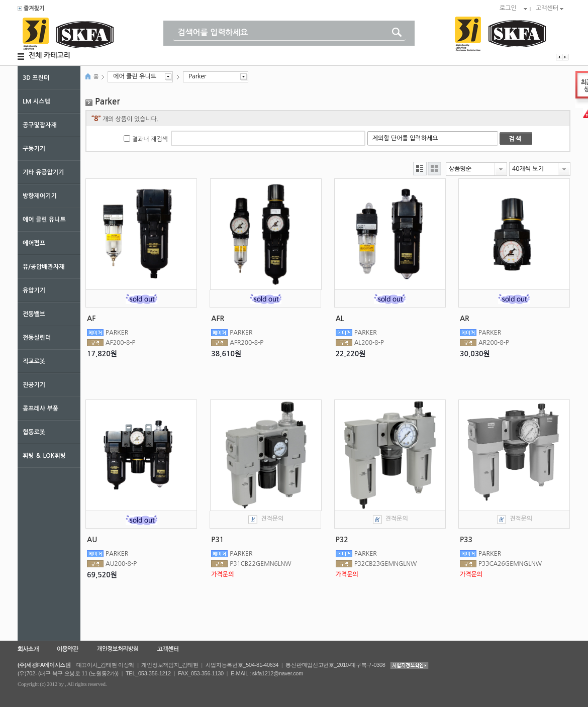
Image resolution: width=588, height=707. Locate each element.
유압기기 (34, 290)
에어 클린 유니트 (44, 220)
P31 (217, 540)
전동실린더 (37, 338)
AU (92, 540)
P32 (342, 540)
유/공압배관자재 (43, 267)
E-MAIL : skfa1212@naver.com (267, 673)
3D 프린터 (36, 78)
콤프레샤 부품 (40, 409)
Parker (197, 76)
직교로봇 (34, 361)
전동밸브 (34, 314)
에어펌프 (34, 243)
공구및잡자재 (40, 125)
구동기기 (34, 149)
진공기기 (34, 385)
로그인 (508, 8)
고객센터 (547, 8)
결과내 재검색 (150, 139)
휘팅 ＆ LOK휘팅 (44, 456)
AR (465, 319)
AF (91, 319)
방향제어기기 (40, 196)
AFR (218, 319)
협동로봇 (34, 432)
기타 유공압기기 (43, 172)
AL (340, 319)
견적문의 (272, 519)
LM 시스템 (36, 102)
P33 (466, 540)
